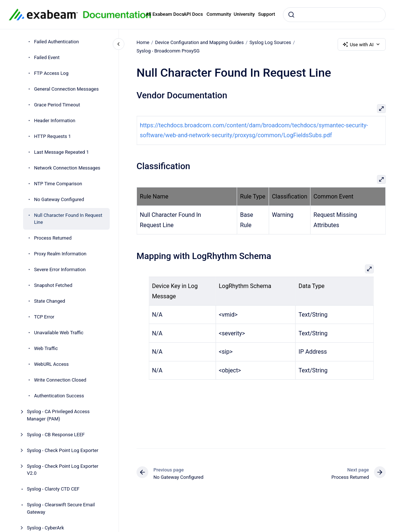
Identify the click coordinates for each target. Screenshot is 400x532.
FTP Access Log (51, 73)
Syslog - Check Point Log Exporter (63, 450)
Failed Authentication (57, 42)
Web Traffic (46, 348)
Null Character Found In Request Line (68, 219)
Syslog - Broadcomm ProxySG (168, 51)
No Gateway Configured (59, 199)
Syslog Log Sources (270, 42)
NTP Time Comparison (58, 184)
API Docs (193, 14)
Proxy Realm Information (60, 254)
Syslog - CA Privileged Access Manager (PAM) (58, 415)
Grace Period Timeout (57, 105)
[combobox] (334, 15)
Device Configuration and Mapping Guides (199, 42)
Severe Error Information (60, 269)
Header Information (55, 121)
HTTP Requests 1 (53, 136)
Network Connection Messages (67, 168)
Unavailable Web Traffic (59, 333)
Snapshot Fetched (53, 285)
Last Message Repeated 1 (62, 152)
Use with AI (362, 44)
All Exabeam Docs (165, 14)
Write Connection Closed (60, 380)
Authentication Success (59, 396)
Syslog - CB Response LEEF (56, 435)
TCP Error (44, 317)
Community (219, 14)
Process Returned (53, 238)
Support (266, 14)
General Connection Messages (66, 89)
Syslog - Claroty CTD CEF (53, 489)
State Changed (50, 301)
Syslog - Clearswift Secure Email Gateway (61, 508)
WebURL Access (52, 364)
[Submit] (291, 15)
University (244, 14)
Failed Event (47, 57)
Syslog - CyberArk (45, 528)
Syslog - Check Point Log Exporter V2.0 (63, 470)
